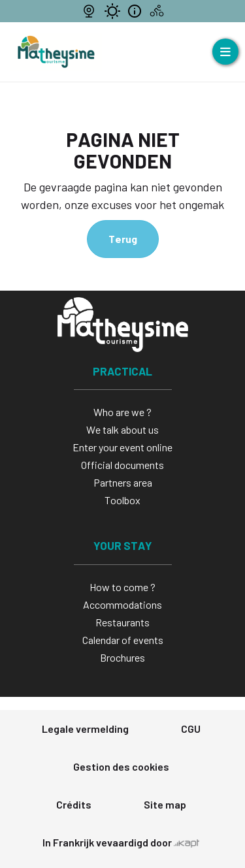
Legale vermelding (85, 729)
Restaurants (122, 622)
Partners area (123, 482)
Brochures (122, 657)
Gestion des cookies (121, 766)
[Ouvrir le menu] (225, 52)
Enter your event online (122, 447)
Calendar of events (123, 640)
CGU (191, 729)
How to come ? (122, 587)
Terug (123, 239)
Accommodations (122, 604)
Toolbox (122, 500)
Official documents (122, 465)
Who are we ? (122, 412)
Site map (165, 804)
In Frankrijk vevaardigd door (121, 842)
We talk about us (122, 429)
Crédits (74, 804)
